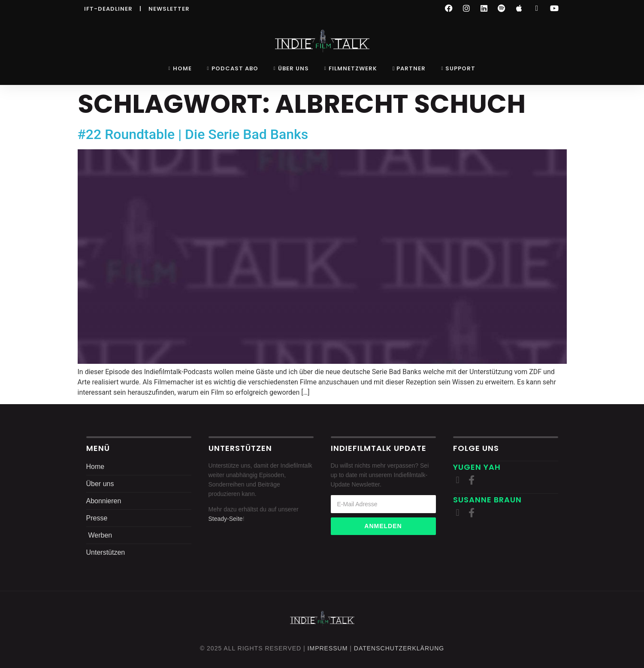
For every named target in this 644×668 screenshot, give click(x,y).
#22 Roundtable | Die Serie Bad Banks (193, 134)
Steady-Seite (226, 519)
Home (180, 68)
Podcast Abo (233, 68)
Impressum (328, 648)
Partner (409, 68)
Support (458, 68)
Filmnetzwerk (351, 68)
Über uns (291, 68)
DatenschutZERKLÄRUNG (399, 648)
